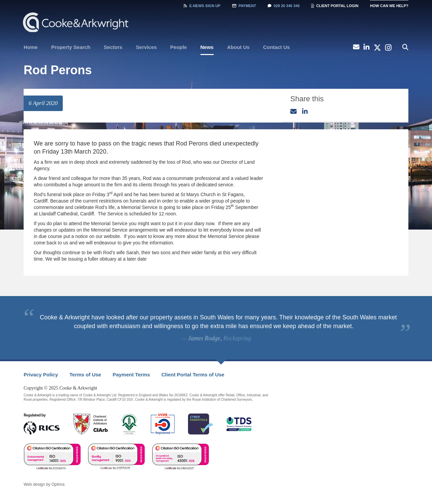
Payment (244, 6)
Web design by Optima (44, 484)
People (178, 47)
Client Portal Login (335, 6)
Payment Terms (131, 375)
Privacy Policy (41, 375)
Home (31, 47)
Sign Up (202, 6)
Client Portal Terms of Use (193, 375)
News (207, 47)
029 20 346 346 (283, 6)
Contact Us (276, 47)
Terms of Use (85, 375)
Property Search (71, 47)
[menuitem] (31, 47)
